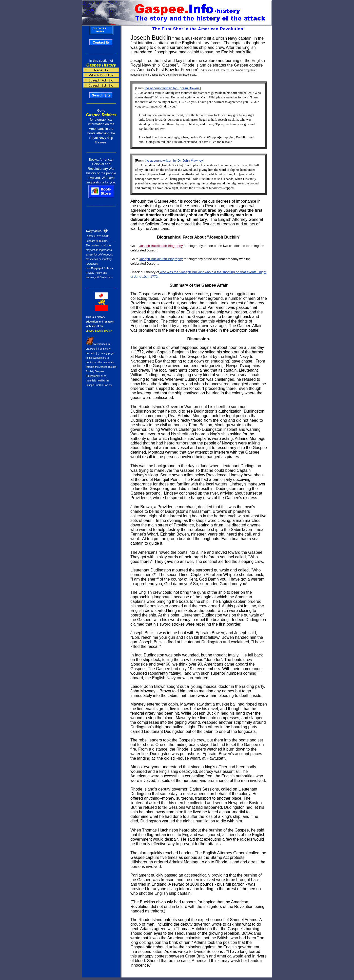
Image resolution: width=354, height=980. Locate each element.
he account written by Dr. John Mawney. (174, 161)
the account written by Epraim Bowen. (172, 88)
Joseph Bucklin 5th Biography (161, 259)
